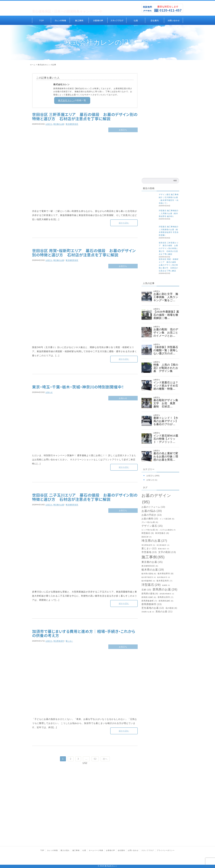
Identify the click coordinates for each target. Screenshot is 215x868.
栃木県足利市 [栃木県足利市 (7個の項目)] (164, 581)
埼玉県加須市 (59, 641)
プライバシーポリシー (166, 850)
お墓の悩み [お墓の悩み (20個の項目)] (152, 511)
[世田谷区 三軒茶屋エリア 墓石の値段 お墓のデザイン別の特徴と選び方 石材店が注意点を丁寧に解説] (149, 249)
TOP (42, 20)
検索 (175, 181)
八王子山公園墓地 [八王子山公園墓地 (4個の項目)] (168, 530)
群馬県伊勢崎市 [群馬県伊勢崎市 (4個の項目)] (167, 594)
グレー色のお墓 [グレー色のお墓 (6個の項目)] (150, 522)
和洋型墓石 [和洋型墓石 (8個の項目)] (162, 533)
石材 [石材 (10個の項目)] (146, 590)
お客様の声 (98, 20)
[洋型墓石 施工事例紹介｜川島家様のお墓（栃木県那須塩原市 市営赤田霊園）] (149, 233)
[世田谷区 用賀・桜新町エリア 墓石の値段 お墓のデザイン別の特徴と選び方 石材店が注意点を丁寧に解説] (149, 266)
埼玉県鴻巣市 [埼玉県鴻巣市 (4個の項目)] (163, 545)
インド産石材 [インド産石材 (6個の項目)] (167, 519)
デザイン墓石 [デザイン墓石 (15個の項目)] (152, 526)
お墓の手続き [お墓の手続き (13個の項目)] (152, 515)
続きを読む (124, 223)
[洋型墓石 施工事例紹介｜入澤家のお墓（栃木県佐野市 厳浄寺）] (149, 217)
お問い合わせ (174, 20)
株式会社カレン (66, 100)
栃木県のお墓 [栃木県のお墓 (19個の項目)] (153, 570)
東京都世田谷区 (72, 124)
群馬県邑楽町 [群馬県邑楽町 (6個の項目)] (166, 601)
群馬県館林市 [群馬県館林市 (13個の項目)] (152, 604)
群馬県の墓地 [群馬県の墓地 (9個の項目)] (150, 594)
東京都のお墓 (59, 124)
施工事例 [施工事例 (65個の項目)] (153, 557)
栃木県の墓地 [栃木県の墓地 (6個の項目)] (149, 574)
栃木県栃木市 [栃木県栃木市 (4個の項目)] (164, 577)
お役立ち (49, 124)
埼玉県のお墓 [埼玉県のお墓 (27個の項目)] (154, 541)
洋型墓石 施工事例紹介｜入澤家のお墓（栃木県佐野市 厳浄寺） (169, 213)
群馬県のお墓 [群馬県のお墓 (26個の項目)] (165, 589)
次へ (105, 759)
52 (95, 759)
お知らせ (49, 392)
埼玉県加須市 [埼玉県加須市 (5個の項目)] (148, 545)
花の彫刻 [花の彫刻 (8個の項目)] (171, 608)
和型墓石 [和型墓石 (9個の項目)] (148, 533)
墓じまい (69, 641)
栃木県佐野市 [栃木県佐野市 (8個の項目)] (166, 574)
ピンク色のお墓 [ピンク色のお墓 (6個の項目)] (150, 530)
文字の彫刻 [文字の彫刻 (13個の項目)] (167, 552)
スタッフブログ (117, 20)
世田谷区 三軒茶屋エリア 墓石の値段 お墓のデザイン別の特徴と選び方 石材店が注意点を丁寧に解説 (169, 248)
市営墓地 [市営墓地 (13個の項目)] (149, 552)
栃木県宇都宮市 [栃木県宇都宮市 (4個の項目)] (149, 577)
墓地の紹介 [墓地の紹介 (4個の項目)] (164, 549)
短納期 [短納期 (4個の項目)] (166, 585)
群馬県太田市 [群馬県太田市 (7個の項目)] (166, 597)
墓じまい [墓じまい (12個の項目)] (149, 549)
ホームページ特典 (96, 850)
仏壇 (136, 20)
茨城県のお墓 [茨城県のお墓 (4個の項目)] (148, 612)
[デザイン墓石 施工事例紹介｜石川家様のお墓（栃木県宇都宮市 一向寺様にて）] (149, 201)
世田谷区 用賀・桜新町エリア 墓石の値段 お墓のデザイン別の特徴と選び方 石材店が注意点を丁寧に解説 (169, 265)
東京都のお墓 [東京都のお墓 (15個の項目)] (152, 562)
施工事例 (79, 20)
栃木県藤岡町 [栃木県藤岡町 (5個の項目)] (148, 581)
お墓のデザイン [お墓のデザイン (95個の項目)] (156, 499)
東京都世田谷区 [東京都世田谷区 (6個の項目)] (150, 566)
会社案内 (155, 20)
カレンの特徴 (60, 20)
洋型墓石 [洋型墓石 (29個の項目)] (151, 585)
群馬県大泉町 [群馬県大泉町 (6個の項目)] (149, 597)
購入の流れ (65, 850)
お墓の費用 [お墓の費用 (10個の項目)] (150, 519)
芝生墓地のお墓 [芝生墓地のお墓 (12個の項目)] (153, 608)
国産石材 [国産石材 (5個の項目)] (147, 537)
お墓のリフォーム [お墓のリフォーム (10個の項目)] (153, 507)
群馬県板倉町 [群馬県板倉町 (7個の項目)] (149, 601)
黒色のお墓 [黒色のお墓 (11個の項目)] (164, 612)
